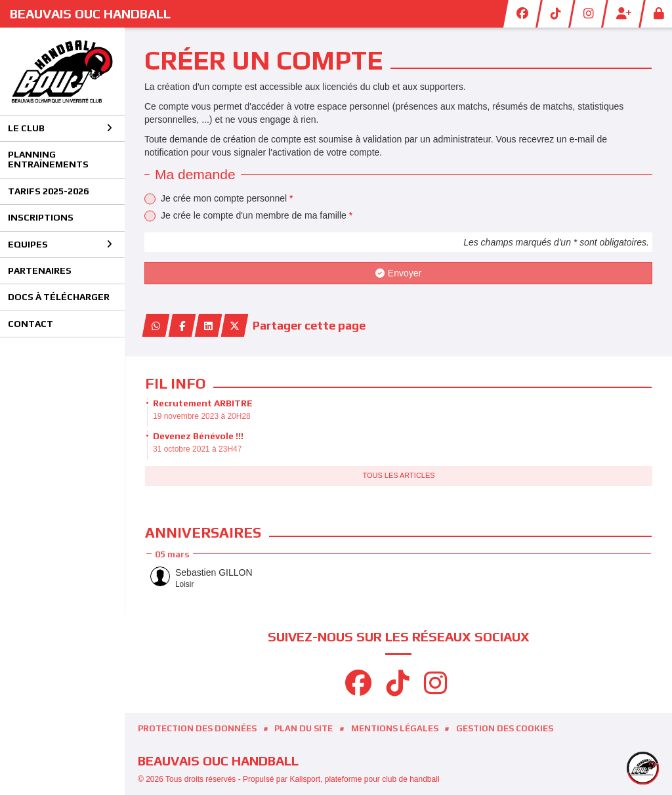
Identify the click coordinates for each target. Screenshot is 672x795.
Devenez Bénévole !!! (198, 436)
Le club (60, 128)
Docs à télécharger (59, 297)
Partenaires (40, 270)
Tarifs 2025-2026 (48, 191)
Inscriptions (41, 217)
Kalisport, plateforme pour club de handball (364, 779)
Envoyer (398, 273)
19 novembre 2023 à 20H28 (202, 416)
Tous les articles (398, 475)
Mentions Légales (395, 728)
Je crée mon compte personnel (227, 198)
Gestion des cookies (505, 728)
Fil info (175, 383)
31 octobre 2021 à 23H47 (197, 449)
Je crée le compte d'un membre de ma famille (257, 215)
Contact (31, 324)
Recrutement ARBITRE (203, 403)
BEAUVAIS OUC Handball (90, 13)
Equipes (60, 244)
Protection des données (197, 728)
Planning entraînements (48, 159)
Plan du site (304, 728)
